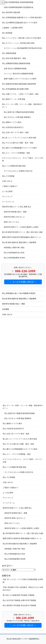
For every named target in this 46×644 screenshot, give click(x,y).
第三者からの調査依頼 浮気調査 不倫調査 (19, 595)
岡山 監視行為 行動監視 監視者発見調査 (20, 413)
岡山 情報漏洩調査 (9, 53)
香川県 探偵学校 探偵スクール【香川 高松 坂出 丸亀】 (23, 533)
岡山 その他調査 (9, 477)
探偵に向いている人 (12, 523)
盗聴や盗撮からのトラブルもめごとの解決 (20, 79)
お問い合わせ (8, 482)
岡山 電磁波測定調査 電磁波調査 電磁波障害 (19, 84)
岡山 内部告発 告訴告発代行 (13, 429)
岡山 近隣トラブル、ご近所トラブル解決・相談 (20, 94)
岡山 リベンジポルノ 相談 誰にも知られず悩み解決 (22, 38)
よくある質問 (8, 493)
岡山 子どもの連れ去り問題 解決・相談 (18, 444)
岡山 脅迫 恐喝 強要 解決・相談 (14, 58)
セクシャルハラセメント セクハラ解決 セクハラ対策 (22, 461)
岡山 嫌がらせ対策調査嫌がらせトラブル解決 (20, 449)
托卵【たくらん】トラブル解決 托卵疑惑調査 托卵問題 (23, 581)
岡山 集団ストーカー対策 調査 (14, 99)
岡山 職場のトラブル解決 (12, 423)
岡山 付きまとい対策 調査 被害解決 (18, 418)
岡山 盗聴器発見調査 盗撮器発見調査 (16, 63)
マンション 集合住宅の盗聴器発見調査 (19, 74)
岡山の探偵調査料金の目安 (15, 554)
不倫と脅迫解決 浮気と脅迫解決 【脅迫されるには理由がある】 (23, 589)
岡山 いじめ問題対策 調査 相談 (14, 467)
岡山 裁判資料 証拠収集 (12, 12)
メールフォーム (9, 503)
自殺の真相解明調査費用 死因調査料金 (19, 7)
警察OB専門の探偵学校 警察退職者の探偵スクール (22, 538)
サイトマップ (8, 498)
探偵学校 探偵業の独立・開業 (16, 513)
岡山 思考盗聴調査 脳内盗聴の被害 (16, 89)
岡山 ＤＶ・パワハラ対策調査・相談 (17, 454)
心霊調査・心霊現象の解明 (12, 28)
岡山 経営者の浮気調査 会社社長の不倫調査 (19, 605)
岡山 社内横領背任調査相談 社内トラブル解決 (20, 23)
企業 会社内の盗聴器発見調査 (15, 68)
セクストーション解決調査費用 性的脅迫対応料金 (23, 48)
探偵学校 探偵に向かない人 (15, 518)
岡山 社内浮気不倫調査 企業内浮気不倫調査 (19, 600)
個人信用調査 (7, 33)
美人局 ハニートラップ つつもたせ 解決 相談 (20, 439)
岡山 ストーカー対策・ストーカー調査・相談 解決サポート (23, 407)
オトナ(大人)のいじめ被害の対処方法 (19, 472)
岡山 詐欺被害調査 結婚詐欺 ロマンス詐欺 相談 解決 (22, 17)
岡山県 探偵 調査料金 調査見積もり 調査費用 (20, 544)
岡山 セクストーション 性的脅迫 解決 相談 (18, 43)
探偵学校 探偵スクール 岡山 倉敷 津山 (20, 508)
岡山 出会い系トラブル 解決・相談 (16, 434)
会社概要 (6, 309)
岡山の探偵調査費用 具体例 (15, 559)
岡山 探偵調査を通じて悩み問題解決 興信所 (19, 293)
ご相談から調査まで (10, 488)
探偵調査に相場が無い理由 (15, 549)
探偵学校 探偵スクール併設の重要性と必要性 (22, 528)
